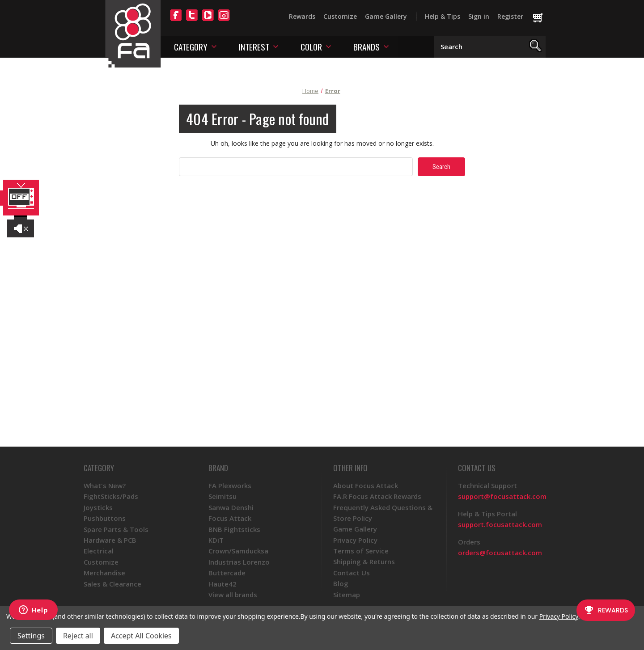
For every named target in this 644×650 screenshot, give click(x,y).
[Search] (536, 47)
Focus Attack (230, 518)
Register (510, 16)
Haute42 (222, 584)
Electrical (99, 551)
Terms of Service (361, 551)
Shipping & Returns (364, 561)
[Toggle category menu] (214, 46)
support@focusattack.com (502, 496)
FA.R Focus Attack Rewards (377, 496)
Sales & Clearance (112, 584)
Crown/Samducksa (238, 551)
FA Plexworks (230, 485)
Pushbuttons (105, 518)
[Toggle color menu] (328, 46)
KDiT (216, 540)
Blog (341, 583)
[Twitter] (192, 21)
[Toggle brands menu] (386, 46)
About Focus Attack (366, 485)
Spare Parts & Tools (116, 529)
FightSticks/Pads (111, 496)
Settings (31, 636)
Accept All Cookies (141, 636)
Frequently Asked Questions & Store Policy (383, 513)
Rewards (302, 16)
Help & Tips (443, 16)
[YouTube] (208, 21)
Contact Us (352, 573)
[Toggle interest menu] (276, 46)
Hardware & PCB (110, 540)
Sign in (479, 16)
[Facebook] (176, 21)
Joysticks (98, 507)
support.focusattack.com (500, 524)
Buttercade (227, 573)
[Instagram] (224, 21)
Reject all (78, 636)
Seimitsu (222, 496)
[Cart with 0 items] (542, 18)
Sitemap (347, 595)
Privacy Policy (355, 540)
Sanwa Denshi (231, 507)
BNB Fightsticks (234, 529)
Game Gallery (386, 16)
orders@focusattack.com (500, 553)
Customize (340, 16)
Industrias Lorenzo (239, 562)
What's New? (105, 485)
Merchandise (104, 573)
